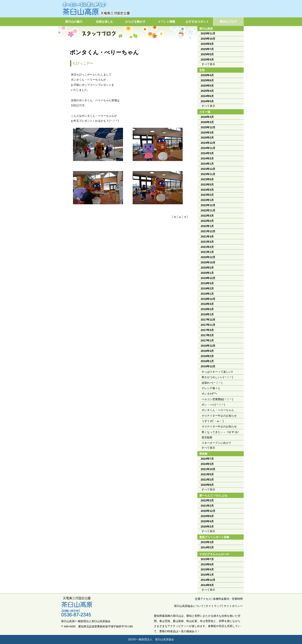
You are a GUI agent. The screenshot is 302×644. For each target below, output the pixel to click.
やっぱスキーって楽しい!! (217, 372)
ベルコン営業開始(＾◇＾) (217, 399)
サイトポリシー (233, 606)
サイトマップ (214, 606)
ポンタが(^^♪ (210, 394)
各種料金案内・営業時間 (228, 599)
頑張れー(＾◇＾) (212, 383)
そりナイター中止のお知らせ (219, 416)
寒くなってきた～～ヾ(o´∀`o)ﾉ (220, 432)
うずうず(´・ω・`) (213, 421)
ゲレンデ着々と (211, 388)
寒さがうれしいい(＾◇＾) (217, 377)
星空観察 (207, 437)
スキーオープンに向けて (216, 443)
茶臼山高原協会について (189, 606)
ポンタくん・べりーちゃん (218, 410)
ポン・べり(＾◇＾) (213, 405)
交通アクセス (203, 599)
